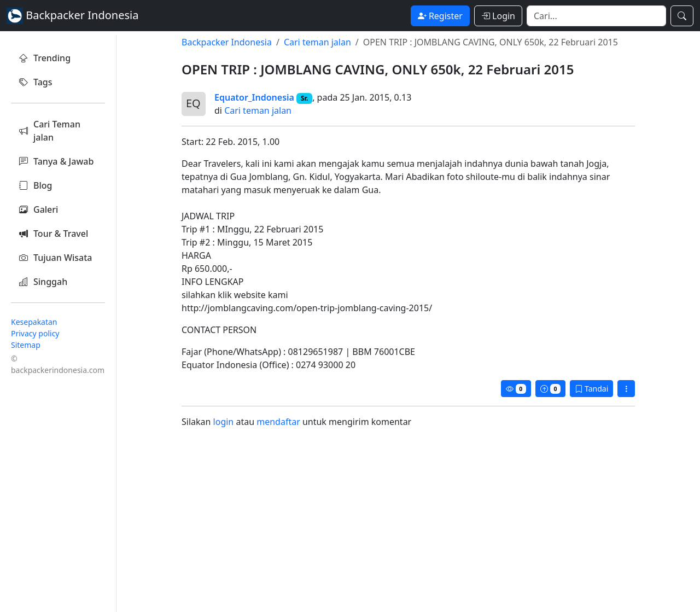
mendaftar (278, 422)
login (224, 422)
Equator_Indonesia (254, 97)
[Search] (596, 16)
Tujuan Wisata (56, 258)
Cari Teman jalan (50, 131)
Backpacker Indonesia (227, 42)
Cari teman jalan (317, 42)
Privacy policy (35, 333)
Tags (36, 82)
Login (498, 16)
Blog (36, 185)
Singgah (43, 282)
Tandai (591, 389)
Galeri (39, 209)
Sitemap (26, 345)
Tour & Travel (54, 234)
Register (440, 16)
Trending (45, 58)
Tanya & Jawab (56, 161)
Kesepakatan (34, 322)
